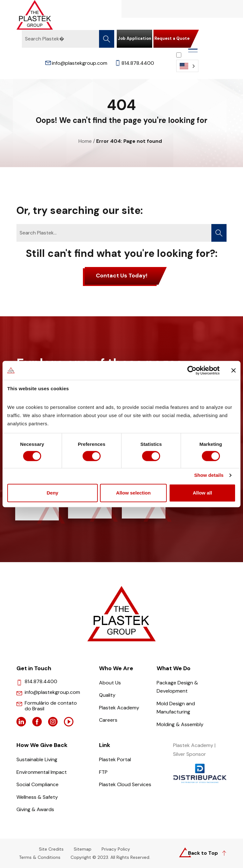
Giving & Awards (35, 809)
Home (85, 141)
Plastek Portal (115, 759)
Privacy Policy (116, 849)
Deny (52, 493)
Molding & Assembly (180, 724)
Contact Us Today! (122, 276)
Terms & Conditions (40, 858)
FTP (103, 772)
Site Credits (51, 849)
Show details (209, 476)
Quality (107, 695)
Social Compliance (37, 784)
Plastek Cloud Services (125, 784)
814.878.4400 (134, 63)
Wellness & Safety (37, 797)
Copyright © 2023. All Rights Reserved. (110, 858)
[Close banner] (234, 370)
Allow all (202, 493)
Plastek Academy (119, 708)
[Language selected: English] (187, 62)
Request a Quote (172, 38)
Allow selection (133, 493)
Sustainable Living (37, 759)
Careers (108, 720)
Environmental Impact (42, 772)
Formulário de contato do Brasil (51, 706)
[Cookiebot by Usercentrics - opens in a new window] (192, 370)
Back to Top (203, 853)
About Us (110, 683)
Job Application (134, 38)
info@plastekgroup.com (76, 63)
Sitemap (83, 849)
